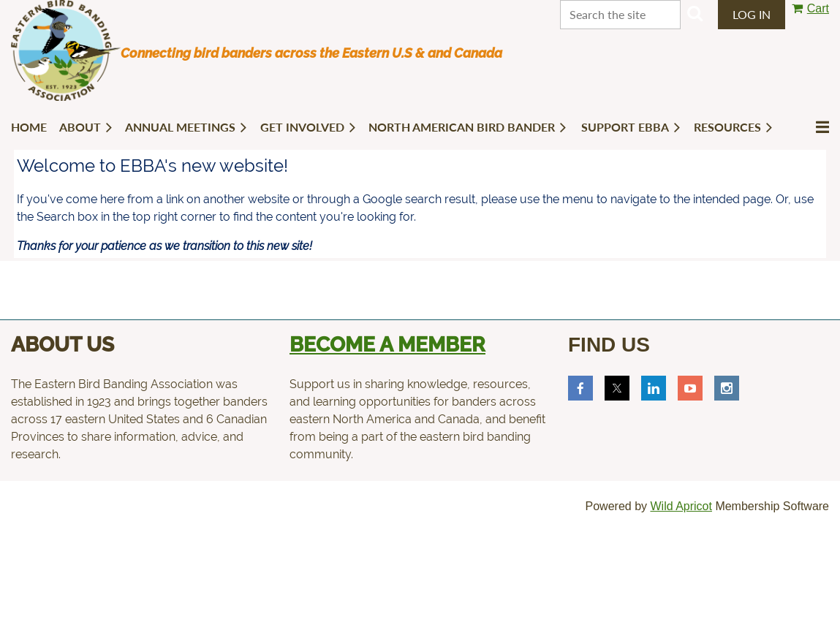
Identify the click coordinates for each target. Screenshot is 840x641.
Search (695, 13)
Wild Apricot (681, 506)
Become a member (387, 345)
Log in (752, 14)
